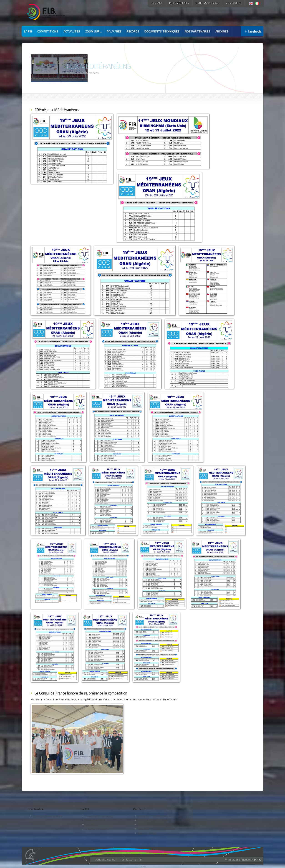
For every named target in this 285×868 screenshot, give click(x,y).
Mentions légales (105, 859)
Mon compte (233, 3)
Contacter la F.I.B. (132, 859)
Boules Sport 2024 (207, 3)
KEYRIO (256, 859)
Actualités (72, 31)
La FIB (28, 31)
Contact (157, 3)
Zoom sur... (93, 31)
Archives (222, 31)
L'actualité (36, 809)
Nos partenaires (197, 31)
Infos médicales (179, 3)
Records (133, 31)
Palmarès (114, 31)
